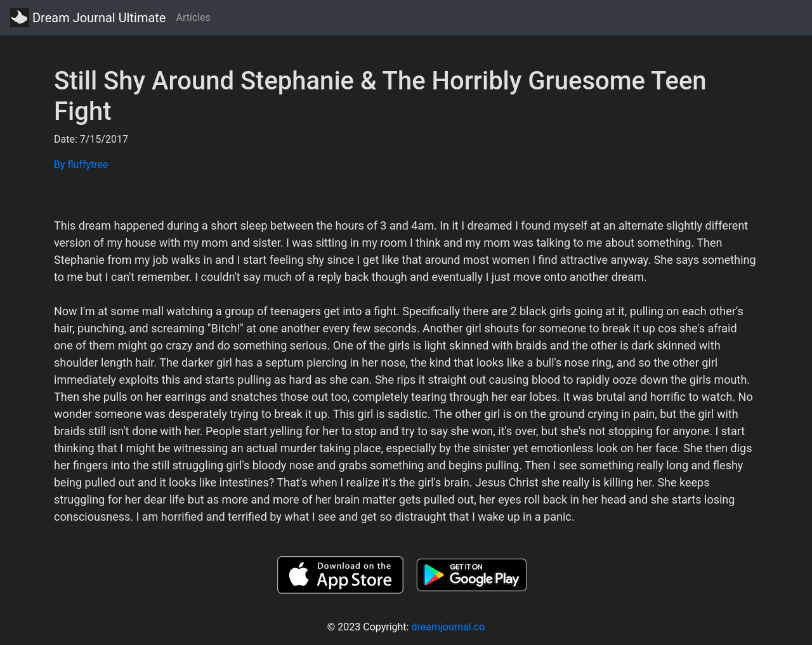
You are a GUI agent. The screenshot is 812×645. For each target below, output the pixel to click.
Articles (193, 17)
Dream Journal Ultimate (88, 18)
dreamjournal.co (448, 627)
